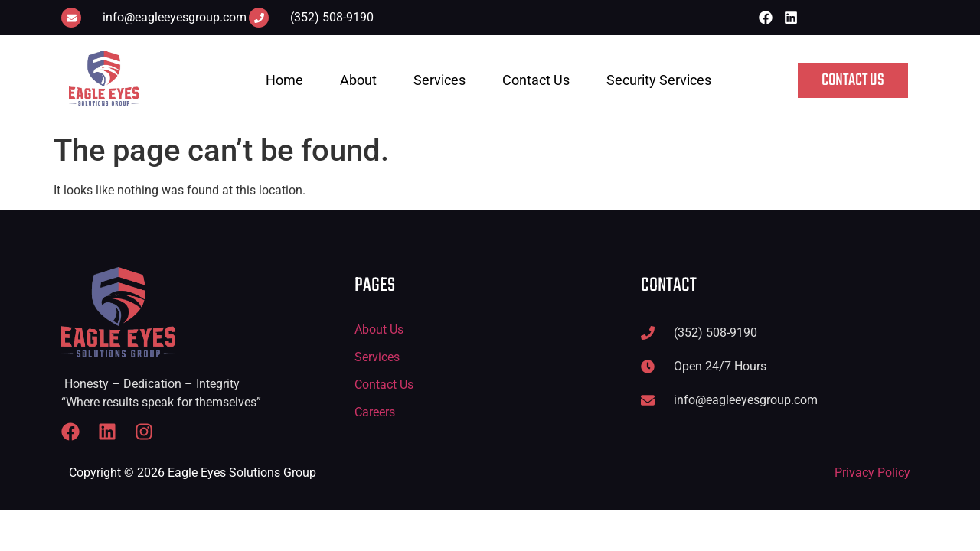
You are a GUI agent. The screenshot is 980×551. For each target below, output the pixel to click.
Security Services (659, 80)
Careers (375, 412)
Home (284, 80)
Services (439, 80)
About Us (379, 329)
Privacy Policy (872, 473)
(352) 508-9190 (332, 17)
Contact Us (536, 80)
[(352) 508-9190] (259, 18)
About (358, 80)
